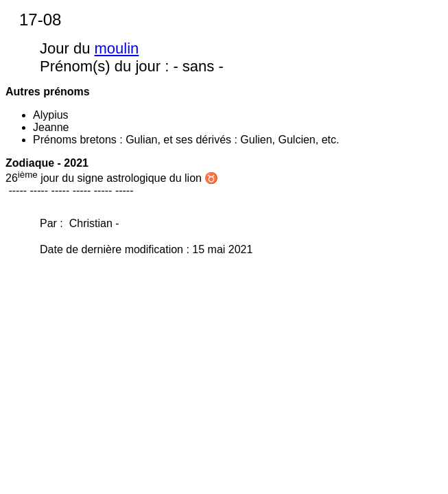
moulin (117, 48)
